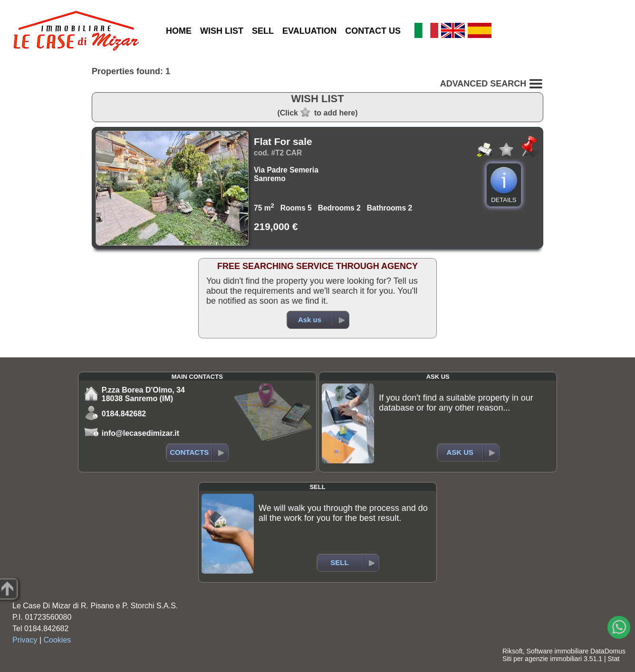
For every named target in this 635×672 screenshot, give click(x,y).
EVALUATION (309, 31)
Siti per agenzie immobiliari (542, 659)
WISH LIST (222, 31)
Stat (613, 659)
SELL (263, 31)
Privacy (25, 640)
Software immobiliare (557, 651)
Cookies (58, 640)
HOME (179, 31)
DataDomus (608, 651)
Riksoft (513, 651)
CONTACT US (373, 31)
